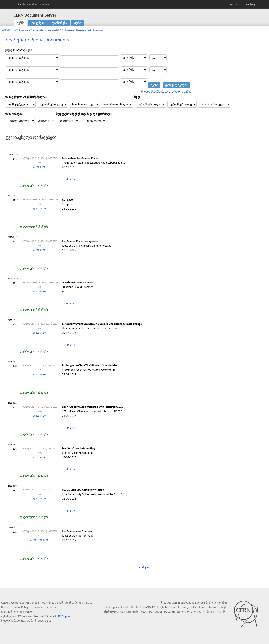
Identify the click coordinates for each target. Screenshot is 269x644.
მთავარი (7, 30)
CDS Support (64, 616)
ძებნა (20, 23)
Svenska (196, 612)
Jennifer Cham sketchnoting (79, 448)
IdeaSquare (69, 30)
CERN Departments (22, 30)
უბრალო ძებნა (181, 91)
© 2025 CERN (40, 167)
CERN (31, 4)
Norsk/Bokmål (129, 612)
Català (125, 607)
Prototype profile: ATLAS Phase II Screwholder (90, 365)
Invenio (27, 612)
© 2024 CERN (40, 292)
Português (156, 612)
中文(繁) (221, 612)
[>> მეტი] (144, 567)
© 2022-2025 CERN (40, 540)
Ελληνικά (149, 607)
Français (186, 607)
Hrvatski (199, 607)
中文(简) (209, 612)
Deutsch (136, 607)
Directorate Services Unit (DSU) (47, 30)
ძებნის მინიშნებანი (154, 91)
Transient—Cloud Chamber (78, 282)
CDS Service (24, 616)
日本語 (222, 607)
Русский (169, 612)
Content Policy (20, 607)
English (162, 607)
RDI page (67, 200)
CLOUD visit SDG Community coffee (83, 490)
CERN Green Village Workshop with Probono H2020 (93, 407)
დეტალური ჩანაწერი (34, 185)
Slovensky (183, 612)
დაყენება (38, 23)
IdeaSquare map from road (78, 531)
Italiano (211, 607)
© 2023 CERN (40, 333)
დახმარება (59, 23)
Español (174, 607)
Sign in (232, 4)
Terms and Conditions (43, 607)
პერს (78, 23)
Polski (144, 612)
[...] (125, 163)
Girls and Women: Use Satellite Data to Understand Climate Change (102, 324)
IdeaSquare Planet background (80, 241)
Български (113, 607)
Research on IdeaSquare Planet (80, 158)
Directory (249, 4)
